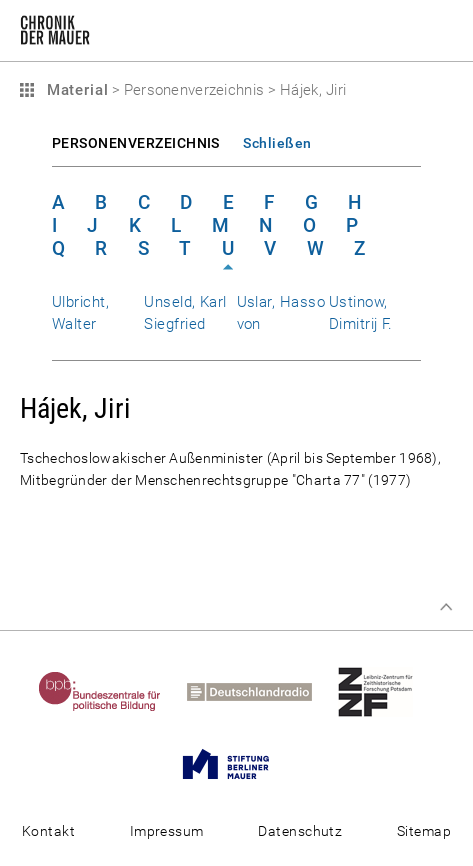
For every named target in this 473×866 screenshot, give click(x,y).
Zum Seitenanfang (446, 607)
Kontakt (48, 831)
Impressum (167, 831)
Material (75, 90)
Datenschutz (300, 831)
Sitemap (424, 831)
